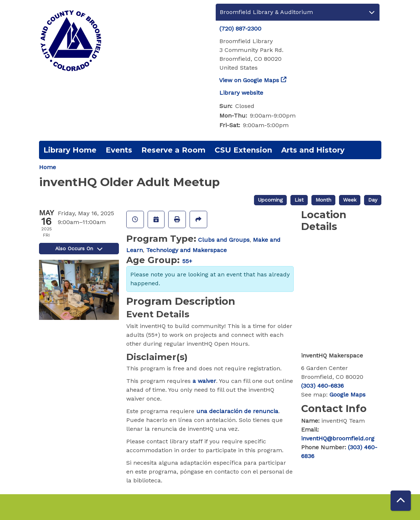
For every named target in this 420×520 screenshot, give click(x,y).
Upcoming (270, 200)
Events (119, 150)
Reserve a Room (173, 150)
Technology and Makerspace (186, 250)
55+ (187, 261)
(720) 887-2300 (240, 29)
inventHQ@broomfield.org (338, 438)
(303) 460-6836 (322, 386)
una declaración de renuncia (237, 411)
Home (47, 167)
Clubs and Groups (224, 240)
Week (350, 200)
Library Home (70, 150)
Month (323, 200)
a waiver (204, 381)
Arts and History (313, 150)
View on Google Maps (249, 80)
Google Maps (347, 395)
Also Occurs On (79, 248)
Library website (241, 93)
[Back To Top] (401, 501)
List (299, 200)
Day (373, 200)
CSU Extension (243, 150)
